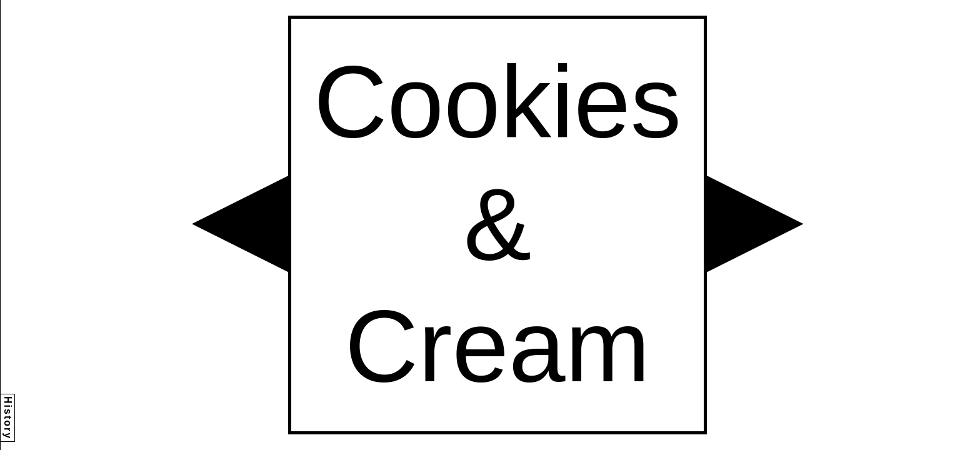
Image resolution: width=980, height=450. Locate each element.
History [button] (8, 418)
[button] (240, 224)
